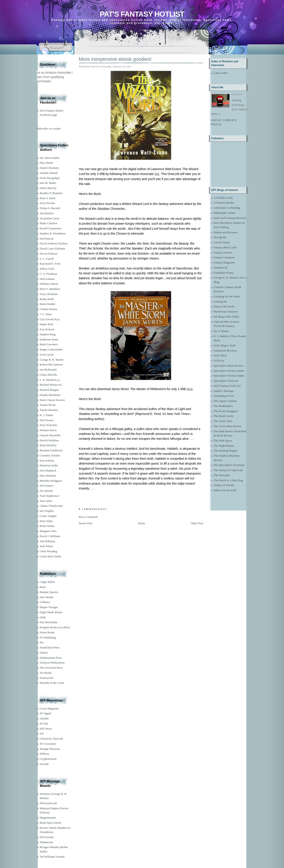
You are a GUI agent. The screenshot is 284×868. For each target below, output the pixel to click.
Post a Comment (88, 517)
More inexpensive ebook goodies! (115, 59)
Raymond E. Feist (50, 264)
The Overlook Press (51, 668)
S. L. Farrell (47, 259)
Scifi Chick (220, 355)
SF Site (44, 724)
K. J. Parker (46, 415)
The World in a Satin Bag (228, 480)
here (189, 389)
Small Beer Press (50, 647)
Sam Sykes (46, 501)
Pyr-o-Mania (221, 331)
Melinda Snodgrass (51, 481)
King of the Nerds (224, 306)
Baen (43, 587)
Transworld (46, 678)
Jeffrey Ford (47, 269)
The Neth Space (223, 441)
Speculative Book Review (229, 366)
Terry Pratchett (48, 425)
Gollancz (45, 602)
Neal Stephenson (49, 496)
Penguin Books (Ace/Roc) (55, 627)
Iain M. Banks (48, 183)
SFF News (46, 729)
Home (142, 523)
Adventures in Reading (227, 208)
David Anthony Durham (54, 243)
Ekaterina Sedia (49, 465)
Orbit (43, 617)
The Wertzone (222, 475)
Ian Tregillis (47, 511)
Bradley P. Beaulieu (51, 193)
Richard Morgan (49, 390)
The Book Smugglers (226, 411)
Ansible (44, 718)
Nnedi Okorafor (49, 410)
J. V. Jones (46, 314)
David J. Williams (50, 536)
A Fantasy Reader (224, 203)
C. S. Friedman (48, 274)
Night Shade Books (51, 612)
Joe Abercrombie (49, 158)
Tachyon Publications (52, 663)
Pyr (42, 642)
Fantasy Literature (224, 257)
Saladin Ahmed (49, 173)
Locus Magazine (49, 708)
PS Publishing (48, 637)
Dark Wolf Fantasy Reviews (230, 218)
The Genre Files (223, 421)
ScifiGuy (219, 360)
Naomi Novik (48, 405)
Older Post (197, 523)
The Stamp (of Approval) (228, 470)
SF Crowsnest (48, 744)
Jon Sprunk (46, 491)
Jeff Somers (47, 486)
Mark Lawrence (49, 344)
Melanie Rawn (48, 430)
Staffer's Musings (224, 391)
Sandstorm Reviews (225, 351)
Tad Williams (47, 541)
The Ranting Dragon (226, 451)
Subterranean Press (51, 658)
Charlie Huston (48, 309)
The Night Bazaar (224, 446)
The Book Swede (224, 416)
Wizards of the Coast (52, 683)
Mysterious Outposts (226, 311)
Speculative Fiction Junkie (229, 371)
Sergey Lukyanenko (51, 349)
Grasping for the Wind (227, 296)
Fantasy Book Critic (225, 247)
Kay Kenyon (47, 329)
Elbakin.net (46, 842)
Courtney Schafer (50, 455)
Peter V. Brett (47, 198)
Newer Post (85, 523)
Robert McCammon (51, 364)
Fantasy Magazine (224, 262)
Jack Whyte (46, 546)
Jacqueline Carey (50, 218)
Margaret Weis (48, 531)
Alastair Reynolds (50, 435)
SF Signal (45, 713)
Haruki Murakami (50, 395)
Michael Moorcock (51, 385)
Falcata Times (222, 242)
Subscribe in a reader (49, 129)
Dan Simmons (48, 476)
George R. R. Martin (52, 360)
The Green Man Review (228, 426)
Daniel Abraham (49, 168)
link (157, 174)
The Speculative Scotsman (229, 465)
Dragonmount (48, 818)
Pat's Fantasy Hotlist (142, 14)
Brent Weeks (47, 526)
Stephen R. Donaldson (53, 233)
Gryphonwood (48, 759)
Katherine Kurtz (49, 339)
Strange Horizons (50, 749)
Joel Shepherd (48, 470)
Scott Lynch (47, 354)
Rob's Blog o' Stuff (225, 345)
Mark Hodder (47, 304)
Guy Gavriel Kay (50, 319)
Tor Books (46, 673)
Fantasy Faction (223, 252)
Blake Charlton (48, 223)
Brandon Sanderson (51, 450)
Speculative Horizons (226, 381)
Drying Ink (220, 237)
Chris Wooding (48, 551)
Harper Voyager (49, 607)
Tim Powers (47, 420)
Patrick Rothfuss (49, 440)
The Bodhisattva (223, 406)
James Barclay (48, 188)
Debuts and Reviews (226, 232)
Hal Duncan (47, 239)
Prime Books (47, 632)
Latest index (221, 73)
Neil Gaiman (47, 279)
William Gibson (49, 284)
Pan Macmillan (48, 622)
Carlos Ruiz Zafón (50, 556)
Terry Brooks (47, 203)
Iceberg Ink (220, 301)
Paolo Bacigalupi (50, 178)
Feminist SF (221, 268)
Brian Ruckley (48, 445)
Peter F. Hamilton (50, 289)
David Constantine (50, 228)
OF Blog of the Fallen (226, 317)
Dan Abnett (46, 163)
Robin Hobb (47, 299)
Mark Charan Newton (52, 400)
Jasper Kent (46, 324)
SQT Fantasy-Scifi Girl (227, 386)
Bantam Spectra (49, 592)
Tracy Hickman (49, 294)
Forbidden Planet (224, 273)
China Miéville (48, 375)
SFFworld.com (48, 803)
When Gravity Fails (225, 490)
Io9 (42, 733)
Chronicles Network (51, 739)
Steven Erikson (48, 254)
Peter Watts (46, 521)
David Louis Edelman (52, 248)
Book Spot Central (50, 823)
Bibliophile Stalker (225, 213)
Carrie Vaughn (48, 516)
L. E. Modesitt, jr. (50, 380)
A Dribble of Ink (223, 198)
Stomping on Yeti (224, 396)
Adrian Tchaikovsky (51, 506)
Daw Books (46, 597)
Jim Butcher (47, 213)
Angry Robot (47, 582)
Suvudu (44, 764)
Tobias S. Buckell (50, 208)
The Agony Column (225, 401)
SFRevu (44, 754)
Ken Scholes (47, 461)
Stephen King (48, 334)
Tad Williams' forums (52, 857)
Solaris (44, 653)
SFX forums (47, 837)
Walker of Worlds (224, 485)
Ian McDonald (48, 370)
